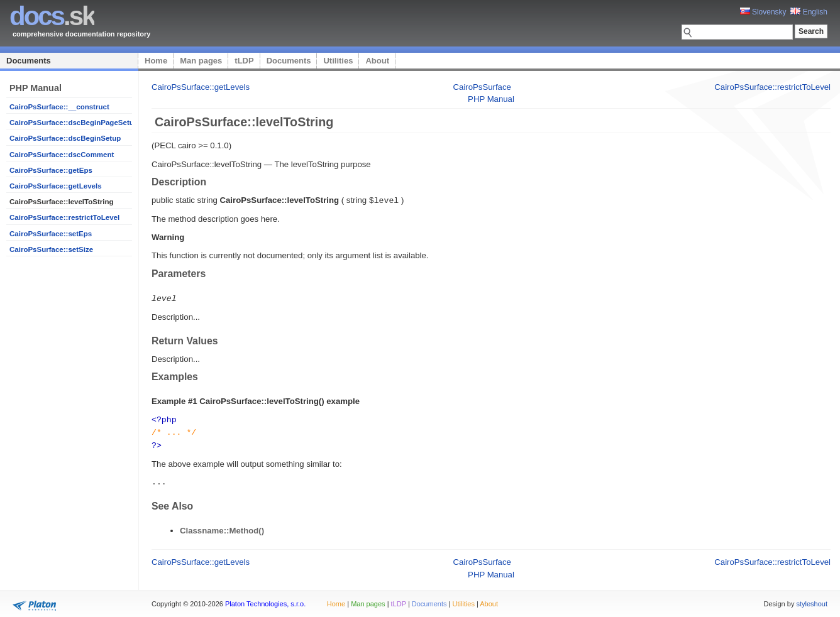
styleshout (812, 601)
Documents (29, 61)
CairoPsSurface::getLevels (56, 186)
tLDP (244, 61)
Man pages (201, 61)
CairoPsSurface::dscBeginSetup (65, 138)
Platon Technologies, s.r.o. (265, 601)
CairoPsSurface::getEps (51, 170)
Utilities (338, 61)
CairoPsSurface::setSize (51, 249)
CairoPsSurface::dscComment (62, 155)
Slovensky (763, 12)
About (377, 61)
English (809, 12)
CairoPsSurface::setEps (51, 234)
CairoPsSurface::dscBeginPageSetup (74, 123)
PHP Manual (491, 99)
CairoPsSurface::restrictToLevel (64, 217)
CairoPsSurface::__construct (59, 107)
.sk (52, 16)
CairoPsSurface (482, 87)
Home (156, 61)
